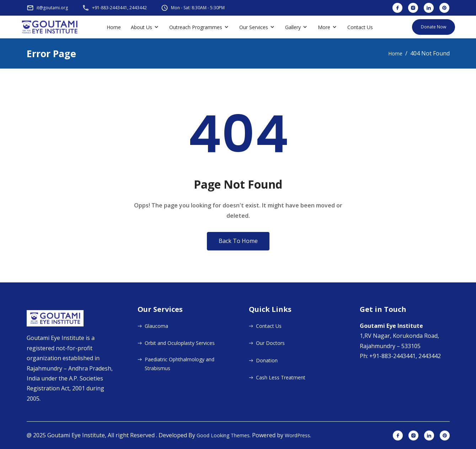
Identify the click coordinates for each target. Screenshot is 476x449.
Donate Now (434, 27)
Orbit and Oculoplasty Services (180, 343)
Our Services (254, 27)
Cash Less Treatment (281, 377)
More (324, 27)
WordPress (297, 435)
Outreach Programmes (196, 27)
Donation (267, 360)
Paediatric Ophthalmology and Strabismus (180, 364)
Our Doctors (270, 343)
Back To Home (238, 241)
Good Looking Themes (223, 435)
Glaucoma (156, 326)
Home (114, 27)
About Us (141, 27)
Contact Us (360, 27)
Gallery (293, 27)
